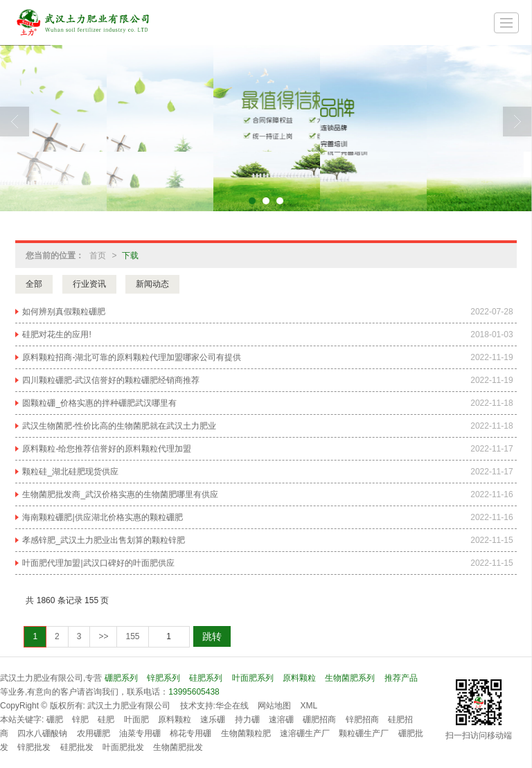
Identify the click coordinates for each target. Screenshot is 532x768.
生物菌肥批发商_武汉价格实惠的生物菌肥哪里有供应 (120, 494)
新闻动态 (152, 284)
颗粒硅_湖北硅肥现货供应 (70, 472)
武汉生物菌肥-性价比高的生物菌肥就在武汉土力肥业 (119, 426)
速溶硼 (281, 720)
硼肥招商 (319, 720)
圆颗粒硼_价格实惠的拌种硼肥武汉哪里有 (99, 403)
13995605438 (194, 692)
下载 (130, 256)
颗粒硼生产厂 (364, 733)
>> (103, 636)
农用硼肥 (94, 733)
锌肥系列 (163, 678)
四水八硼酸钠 (42, 733)
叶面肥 (136, 720)
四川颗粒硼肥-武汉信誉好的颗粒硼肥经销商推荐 (111, 380)
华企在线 (232, 706)
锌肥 (80, 720)
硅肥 (106, 720)
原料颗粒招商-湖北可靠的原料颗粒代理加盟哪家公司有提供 (132, 357)
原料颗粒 (299, 678)
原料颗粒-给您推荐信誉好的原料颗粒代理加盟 (107, 449)
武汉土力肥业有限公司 (129, 706)
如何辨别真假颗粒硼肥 (64, 312)
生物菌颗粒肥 (246, 733)
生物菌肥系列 (350, 678)
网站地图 (274, 706)
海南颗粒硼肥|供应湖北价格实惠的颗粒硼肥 (102, 517)
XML (309, 706)
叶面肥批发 (123, 747)
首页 (98, 256)
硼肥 (55, 720)
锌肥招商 (362, 720)
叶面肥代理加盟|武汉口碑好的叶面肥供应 (98, 563)
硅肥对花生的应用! (56, 334)
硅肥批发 (77, 747)
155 (132, 636)
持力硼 (247, 720)
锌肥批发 (34, 747)
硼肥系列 (121, 678)
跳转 (212, 636)
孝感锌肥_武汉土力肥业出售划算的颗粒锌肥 (104, 540)
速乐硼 (213, 720)
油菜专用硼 (140, 733)
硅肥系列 (206, 678)
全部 (34, 284)
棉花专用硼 (190, 733)
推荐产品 (401, 678)
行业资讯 (89, 284)
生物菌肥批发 (178, 747)
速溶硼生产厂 (305, 733)
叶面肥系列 (253, 678)
